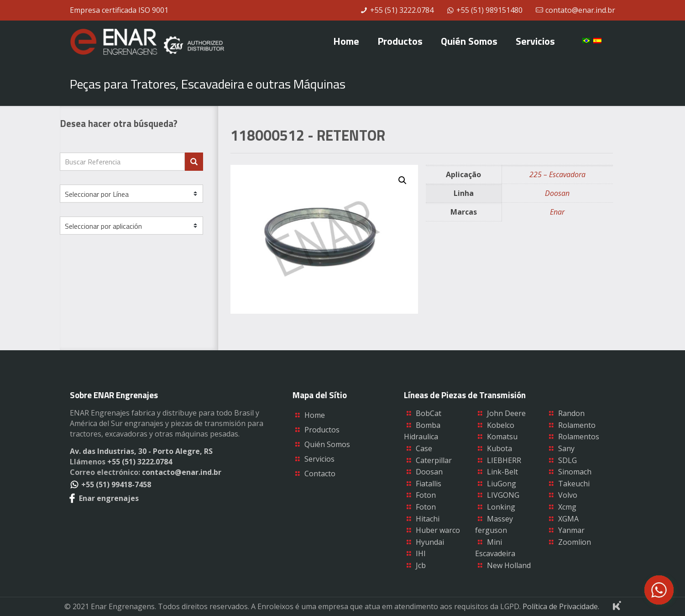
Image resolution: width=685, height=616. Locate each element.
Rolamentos (579, 437)
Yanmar (571, 530)
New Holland (509, 565)
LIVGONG (503, 495)
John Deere (506, 413)
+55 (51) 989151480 (489, 10)
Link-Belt (502, 472)
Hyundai (430, 542)
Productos (322, 430)
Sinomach (575, 472)
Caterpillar (434, 460)
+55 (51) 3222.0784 (402, 10)
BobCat (429, 413)
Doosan (557, 193)
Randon (571, 413)
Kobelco (501, 425)
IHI (421, 553)
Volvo (568, 495)
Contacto (320, 474)
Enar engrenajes (104, 498)
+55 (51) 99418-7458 (110, 484)
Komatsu (502, 437)
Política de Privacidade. (561, 606)
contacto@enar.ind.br (182, 472)
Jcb (421, 565)
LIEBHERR (504, 460)
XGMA (568, 519)
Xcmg (567, 507)
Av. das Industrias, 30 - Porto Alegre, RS (141, 451)
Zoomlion (575, 542)
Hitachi (428, 519)
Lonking (501, 507)
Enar (557, 212)
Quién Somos (327, 444)
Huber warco (438, 530)
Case (424, 448)
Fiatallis (429, 484)
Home (315, 415)
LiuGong (502, 484)
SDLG (567, 460)
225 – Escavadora (557, 174)
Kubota (499, 448)
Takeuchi (574, 484)
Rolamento (577, 425)
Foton (426, 495)
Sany (566, 448)
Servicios (319, 459)
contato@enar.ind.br (580, 10)
